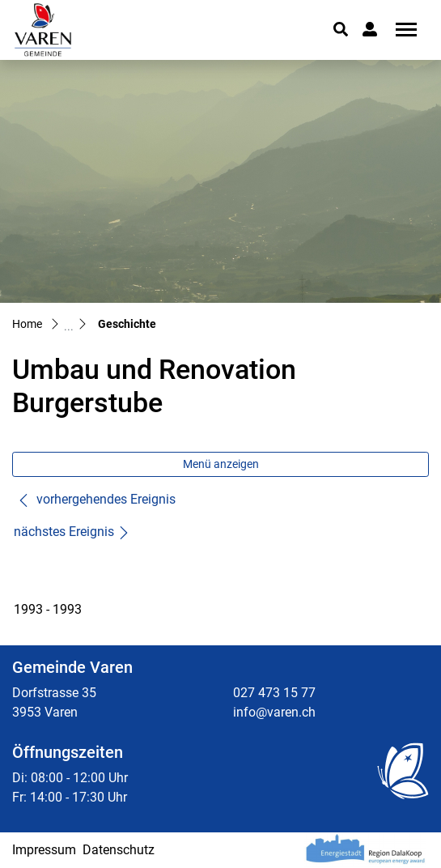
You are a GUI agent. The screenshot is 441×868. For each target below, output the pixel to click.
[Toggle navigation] (401, 30)
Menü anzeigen (221, 464)
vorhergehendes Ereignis (96, 499)
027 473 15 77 (274, 693)
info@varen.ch (274, 712)
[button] (341, 29)
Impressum (44, 850)
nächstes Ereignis (72, 532)
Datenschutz (119, 850)
